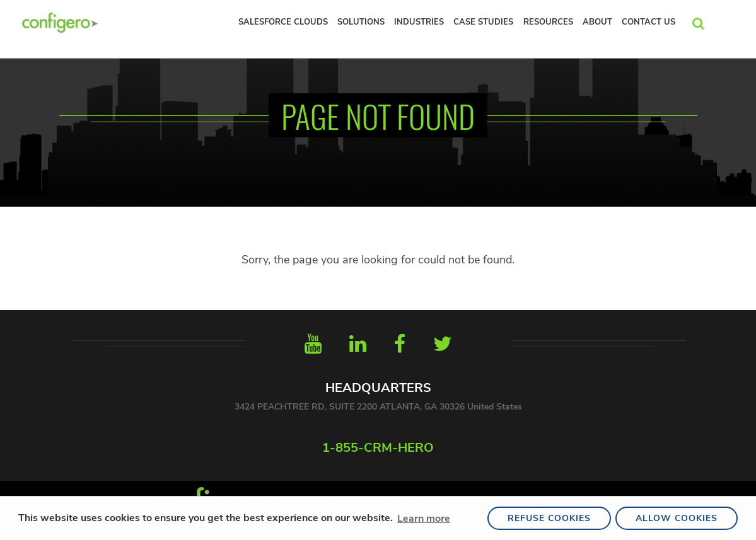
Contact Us (648, 22)
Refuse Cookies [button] (549, 518)
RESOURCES (548, 22)
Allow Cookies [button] (677, 518)
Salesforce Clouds (283, 22)
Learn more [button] (424, 519)
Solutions (361, 22)
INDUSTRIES (419, 22)
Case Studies (483, 22)
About (597, 22)
